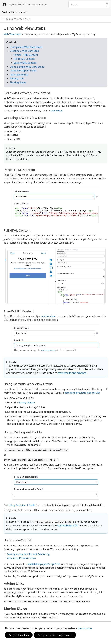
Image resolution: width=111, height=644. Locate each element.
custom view (48, 316)
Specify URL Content (25, 63)
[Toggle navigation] (17, 19)
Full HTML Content (24, 59)
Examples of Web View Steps (26, 47)
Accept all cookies (19, 635)
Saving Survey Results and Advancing (28, 554)
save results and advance (72, 373)
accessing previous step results (82, 393)
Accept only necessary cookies (55, 635)
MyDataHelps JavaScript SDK (44, 564)
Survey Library (27, 402)
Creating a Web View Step (24, 51)
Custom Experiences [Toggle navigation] (13, 12)
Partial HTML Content (26, 55)
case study (56, 111)
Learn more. (85, 628)
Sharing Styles (18, 82)
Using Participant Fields (23, 71)
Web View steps (13, 34)
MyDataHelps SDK (68, 526)
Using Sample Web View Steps (27, 67)
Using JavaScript (19, 74)
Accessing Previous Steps (22, 558)
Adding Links (17, 78)
